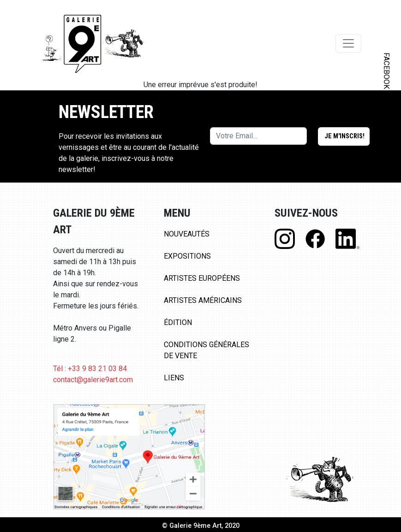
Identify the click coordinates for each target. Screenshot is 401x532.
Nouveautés (187, 234)
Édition (178, 322)
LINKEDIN (386, 164)
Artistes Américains (203, 300)
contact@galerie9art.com (93, 380)
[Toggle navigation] (348, 43)
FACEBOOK (386, 71)
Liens (174, 378)
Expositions (187, 256)
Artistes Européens (202, 278)
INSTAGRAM (386, 118)
